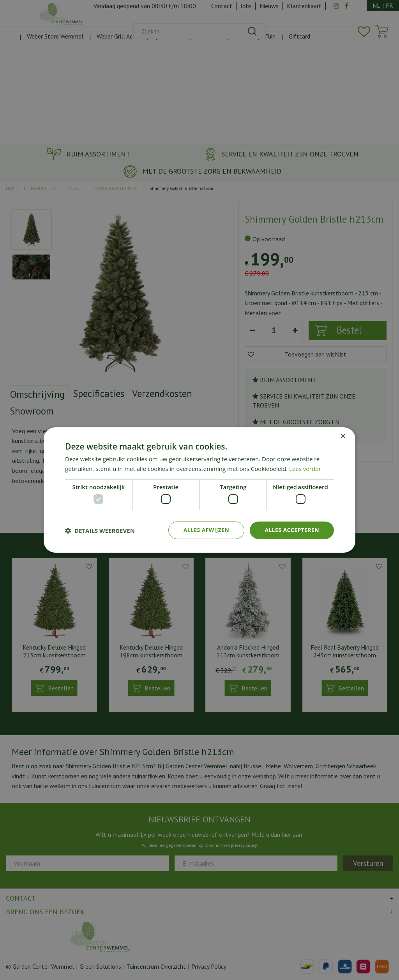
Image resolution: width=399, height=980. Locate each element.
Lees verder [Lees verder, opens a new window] (305, 469)
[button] (100, 530)
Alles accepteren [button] (292, 530)
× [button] (343, 436)
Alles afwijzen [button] (207, 530)
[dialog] (199, 490)
